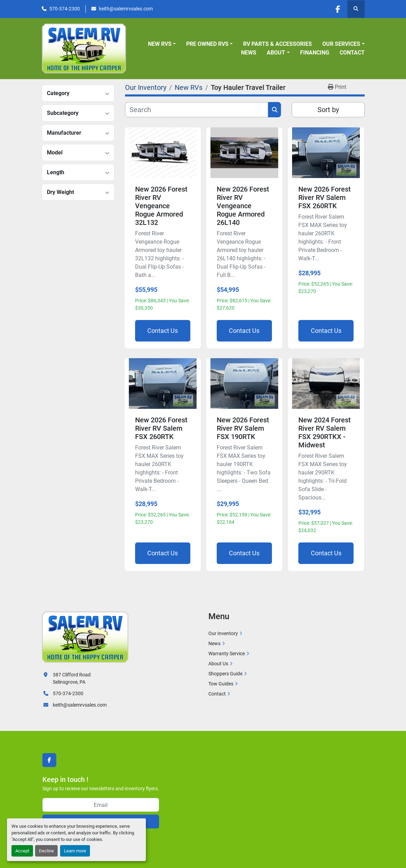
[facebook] (338, 9)
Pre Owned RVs (207, 44)
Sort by (328, 110)
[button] (162, 44)
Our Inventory (223, 633)
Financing (315, 53)
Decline (46, 851)
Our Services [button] (341, 44)
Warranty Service (227, 654)
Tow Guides (221, 684)
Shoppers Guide (225, 674)
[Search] (197, 110)
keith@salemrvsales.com (126, 9)
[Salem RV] (85, 637)
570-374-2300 (65, 9)
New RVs (160, 44)
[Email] (101, 805)
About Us (218, 664)
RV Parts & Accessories (277, 44)
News (249, 53)
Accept (22, 851)
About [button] (276, 53)
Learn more (75, 851)
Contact (352, 53)
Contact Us (163, 331)
